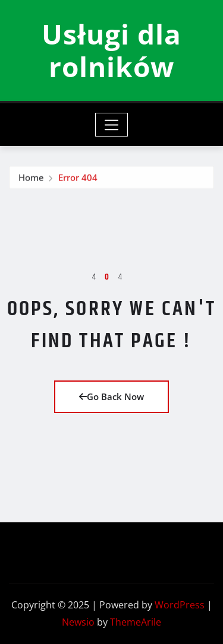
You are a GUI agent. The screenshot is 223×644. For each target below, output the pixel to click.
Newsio (78, 622)
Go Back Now (111, 396)
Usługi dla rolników (111, 50)
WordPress (180, 605)
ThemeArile (136, 622)
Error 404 (78, 181)
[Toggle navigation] (111, 125)
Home (31, 181)
